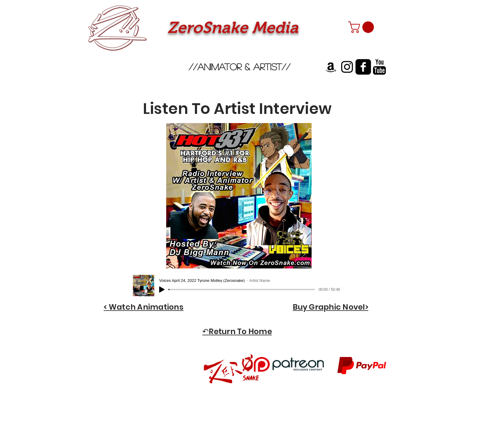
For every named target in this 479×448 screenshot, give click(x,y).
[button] (362, 27)
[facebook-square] (363, 67)
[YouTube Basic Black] (379, 67)
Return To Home (240, 331)
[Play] (162, 290)
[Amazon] (331, 67)
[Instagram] (347, 67)
